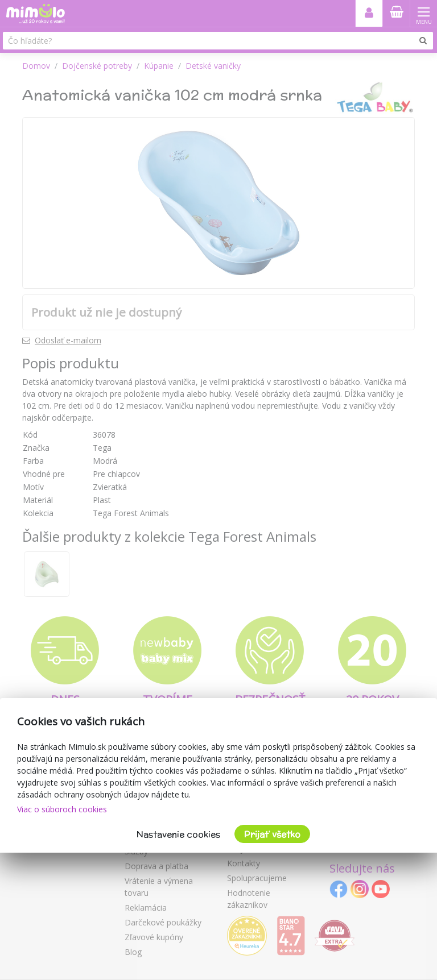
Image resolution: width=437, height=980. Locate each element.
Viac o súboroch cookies (62, 809)
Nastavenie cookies (178, 834)
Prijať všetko (272, 834)
